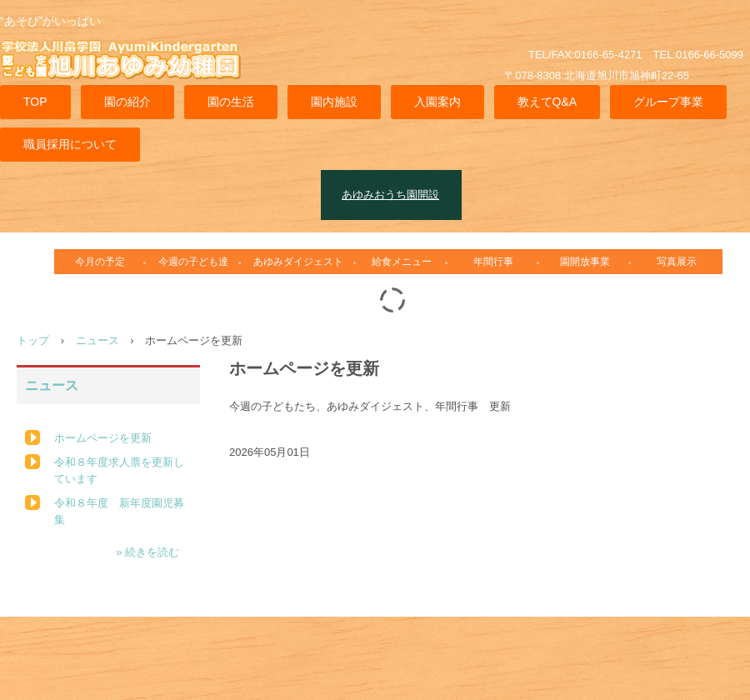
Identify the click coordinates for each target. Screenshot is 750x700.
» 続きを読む (147, 552)
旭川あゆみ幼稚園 (129, 70)
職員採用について (70, 144)
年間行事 (493, 262)
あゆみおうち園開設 (390, 195)
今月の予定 (100, 262)
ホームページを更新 (103, 438)
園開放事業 (585, 262)
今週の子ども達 (193, 262)
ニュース (97, 340)
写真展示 (677, 262)
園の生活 (231, 102)
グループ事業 (668, 102)
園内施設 (334, 102)
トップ (33, 340)
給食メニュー (402, 262)
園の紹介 (127, 102)
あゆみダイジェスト (298, 262)
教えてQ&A (547, 102)
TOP (35, 102)
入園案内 (437, 102)
